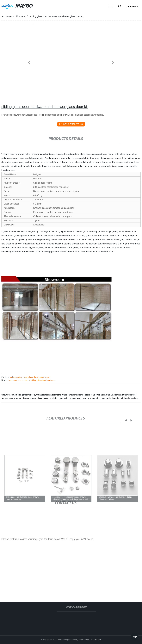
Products (21, 16)
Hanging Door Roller (102, 398)
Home (9, 16)
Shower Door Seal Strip (80, 398)
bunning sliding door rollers (125, 398)
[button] (111, 6)
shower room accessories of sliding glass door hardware (30, 380)
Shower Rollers (76, 395)
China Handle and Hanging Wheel (52, 395)
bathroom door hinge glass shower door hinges (30, 377)
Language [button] (132, 6)
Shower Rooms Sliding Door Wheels (18, 395)
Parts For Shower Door (95, 395)
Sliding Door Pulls (60, 398)
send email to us (71, 124)
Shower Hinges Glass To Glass (36, 398)
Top (135, 636)
